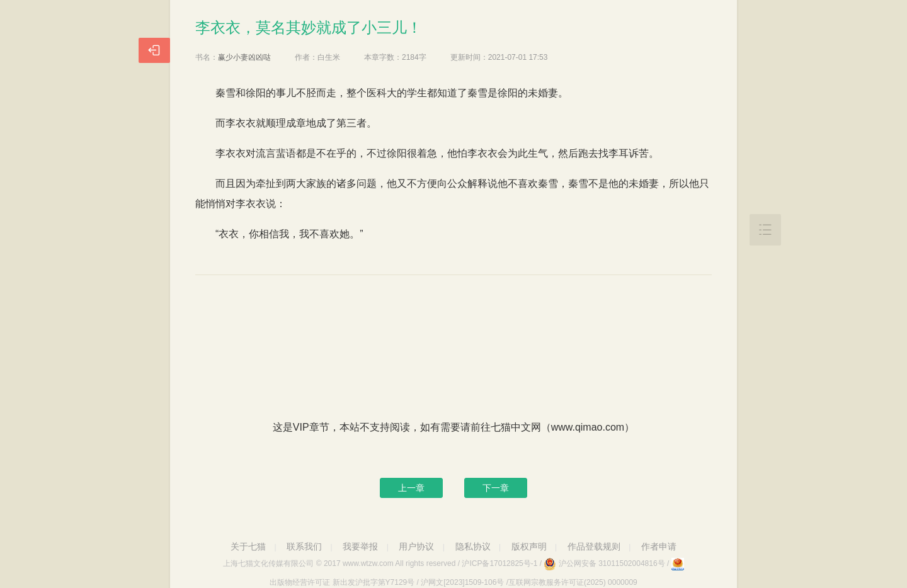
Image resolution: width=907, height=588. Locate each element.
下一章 (496, 488)
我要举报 (360, 546)
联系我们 (304, 546)
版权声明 (529, 546)
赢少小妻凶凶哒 (244, 57)
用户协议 (416, 546)
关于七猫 (248, 546)
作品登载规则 (594, 546)
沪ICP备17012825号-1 (499, 563)
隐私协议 (473, 546)
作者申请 (659, 546)
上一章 (411, 488)
